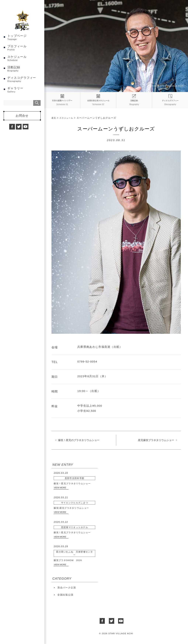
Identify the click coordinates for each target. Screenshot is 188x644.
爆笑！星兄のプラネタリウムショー (79, 443)
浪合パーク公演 (67, 590)
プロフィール (24, 58)
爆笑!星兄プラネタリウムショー (74, 505)
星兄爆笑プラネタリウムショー (156, 443)
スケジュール (24, 69)
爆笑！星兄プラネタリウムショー (74, 481)
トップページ (24, 48)
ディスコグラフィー (24, 90)
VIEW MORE (60, 490)
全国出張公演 (65, 597)
